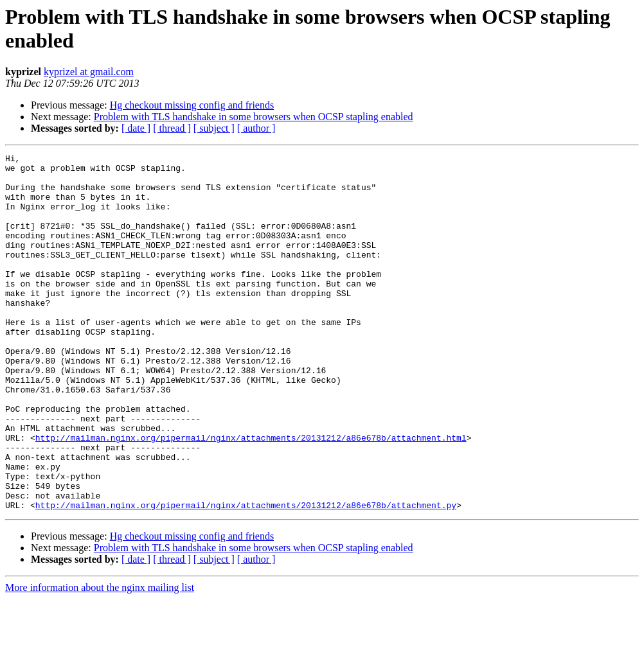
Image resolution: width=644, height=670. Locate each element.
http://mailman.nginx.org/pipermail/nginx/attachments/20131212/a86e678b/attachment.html (251, 495)
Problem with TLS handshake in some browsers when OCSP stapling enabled (254, 117)
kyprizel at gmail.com (89, 72)
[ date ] (136, 128)
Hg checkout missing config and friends (192, 105)
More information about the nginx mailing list (100, 659)
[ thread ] (172, 128)
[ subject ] (214, 128)
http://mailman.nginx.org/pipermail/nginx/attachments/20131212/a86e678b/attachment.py (246, 576)
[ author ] (256, 128)
